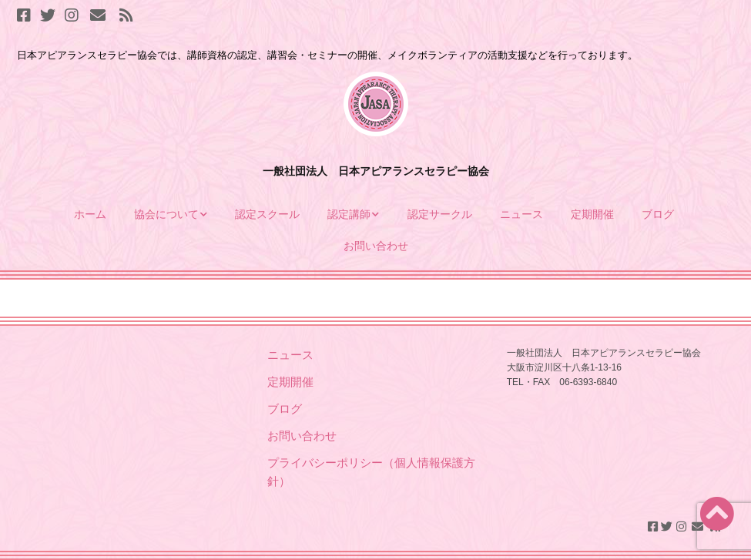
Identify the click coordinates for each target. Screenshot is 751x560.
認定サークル (440, 214)
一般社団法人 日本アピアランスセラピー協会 (376, 171)
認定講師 (349, 214)
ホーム (90, 214)
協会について (166, 214)
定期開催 (592, 214)
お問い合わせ (376, 246)
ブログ (659, 214)
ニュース (521, 214)
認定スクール (267, 214)
